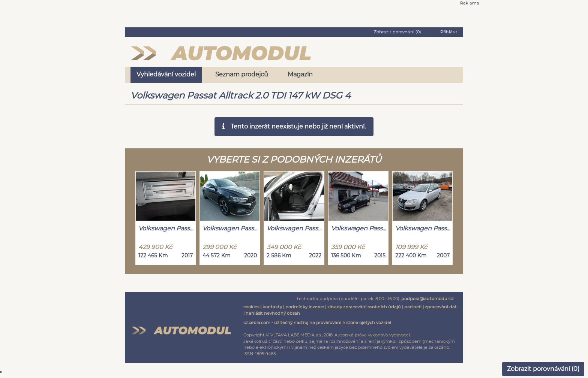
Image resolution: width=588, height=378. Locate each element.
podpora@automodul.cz (427, 299)
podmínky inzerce (305, 307)
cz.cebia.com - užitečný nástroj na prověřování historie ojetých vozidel (317, 323)
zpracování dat (441, 307)
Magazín (300, 74)
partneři (413, 307)
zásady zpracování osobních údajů (364, 307)
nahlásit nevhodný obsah (273, 313)
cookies (251, 307)
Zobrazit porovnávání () (543, 369)
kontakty (272, 307)
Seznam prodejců (242, 74)
